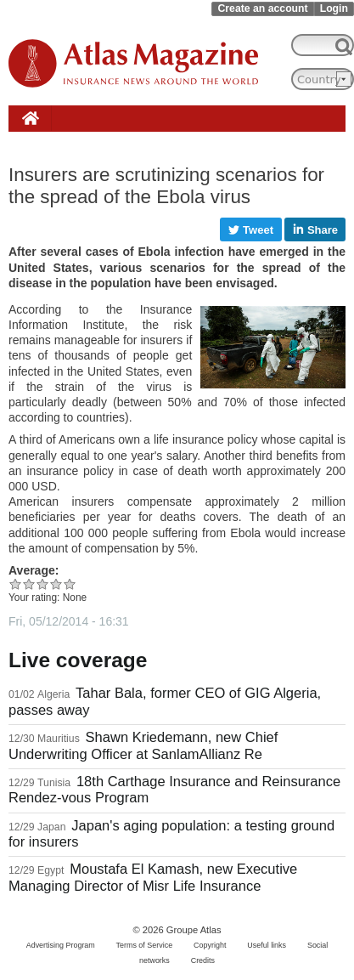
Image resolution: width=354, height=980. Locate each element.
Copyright (210, 945)
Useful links (267, 945)
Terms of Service (145, 945)
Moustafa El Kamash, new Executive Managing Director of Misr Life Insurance (153, 877)
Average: (34, 570)
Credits (203, 960)
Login (334, 8)
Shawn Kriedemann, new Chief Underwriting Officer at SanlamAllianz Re (143, 745)
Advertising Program (61, 945)
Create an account (262, 8)
